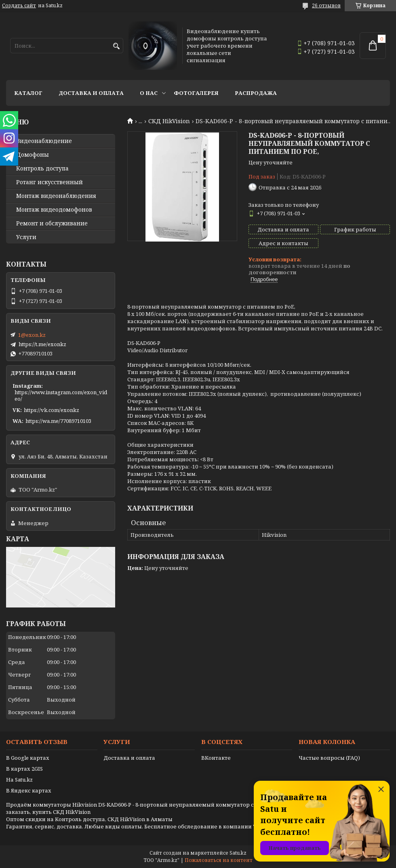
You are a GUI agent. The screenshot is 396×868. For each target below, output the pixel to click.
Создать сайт (19, 6)
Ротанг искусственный (49, 182)
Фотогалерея (196, 93)
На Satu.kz (19, 780)
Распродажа (256, 93)
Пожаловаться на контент (219, 860)
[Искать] (116, 46)
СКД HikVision (169, 121)
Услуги (26, 237)
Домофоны (33, 155)
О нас (149, 93)
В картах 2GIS (24, 769)
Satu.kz (238, 853)
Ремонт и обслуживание (52, 223)
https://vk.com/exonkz (52, 410)
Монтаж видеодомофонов (54, 210)
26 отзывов (326, 5)
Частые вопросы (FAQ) (329, 758)
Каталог (28, 93)
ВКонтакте (216, 758)
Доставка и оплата (91, 93)
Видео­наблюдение (44, 141)
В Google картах (28, 758)
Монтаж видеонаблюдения (56, 196)
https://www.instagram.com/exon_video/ (61, 395)
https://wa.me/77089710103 (58, 421)
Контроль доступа (42, 168)
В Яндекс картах (29, 790)
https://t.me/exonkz (42, 344)
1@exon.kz (32, 335)
